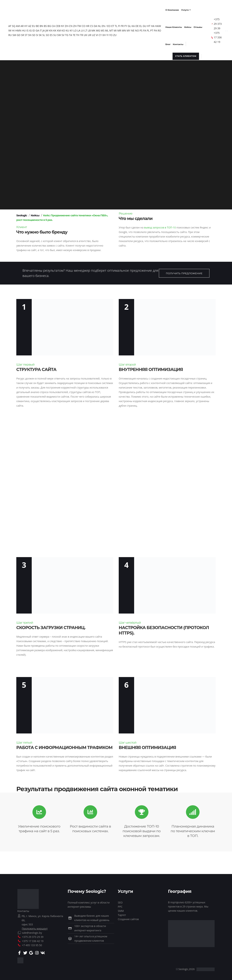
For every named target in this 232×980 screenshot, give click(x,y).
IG (40, 29)
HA (156, 25)
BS (48, 25)
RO (17, 34)
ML (116, 29)
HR (91, 25)
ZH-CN (72, 25)
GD (30, 34)
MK (103, 29)
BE (41, 25)
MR (129, 29)
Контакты (23, 910)
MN (133, 29)
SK (51, 34)
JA (53, 29)
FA (154, 29)
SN (41, 34)
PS (150, 29)
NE (142, 29)
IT (50, 29)
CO (86, 25)
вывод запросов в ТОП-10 (160, 226)
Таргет (122, 914)
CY (111, 34)
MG (107, 29)
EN (106, 25)
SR (34, 34)
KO (73, 29)
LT (95, 29)
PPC (120, 906)
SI (48, 34)
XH (115, 34)
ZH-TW (80, 25)
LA (88, 29)
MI (125, 29)
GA (47, 29)
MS (112, 29)
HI (23, 29)
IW (19, 29)
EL (144, 25)
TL (119, 25)
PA (13, 34)
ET (116, 25)
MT (121, 29)
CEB (61, 25)
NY (65, 25)
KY (81, 29)
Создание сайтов (128, 918)
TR (92, 34)
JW (56, 29)
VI (108, 34)
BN (44, 25)
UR (101, 34)
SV (74, 34)
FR (125, 25)
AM (21, 25)
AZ (33, 25)
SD (45, 34)
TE (85, 34)
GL (132, 25)
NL (102, 25)
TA (81, 34)
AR (25, 25)
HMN (28, 29)
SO (58, 34)
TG (78, 34)
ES (62, 34)
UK (96, 34)
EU (37, 25)
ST (37, 34)
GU (148, 25)
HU (33, 29)
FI (122, 25)
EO (112, 25)
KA (136, 25)
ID (43, 29)
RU (21, 34)
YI (118, 34)
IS (37, 29)
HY (29, 25)
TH (89, 34)
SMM (121, 910)
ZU (126, 34)
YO (122, 34)
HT (152, 25)
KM (68, 29)
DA (98, 25)
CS (95, 25)
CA (56, 25)
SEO (120, 901)
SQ (17, 25)
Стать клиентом (184, 55)
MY (138, 29)
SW (70, 34)
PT (161, 29)
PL (158, 29)
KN (60, 29)
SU (66, 34)
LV (92, 29)
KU (77, 29)
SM (25, 34)
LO (84, 29)
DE (140, 25)
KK (64, 29)
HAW (14, 29)
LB (99, 29)
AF (13, 25)
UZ (104, 34)
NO (146, 29)
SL (55, 34)
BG (52, 25)
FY (129, 25)
